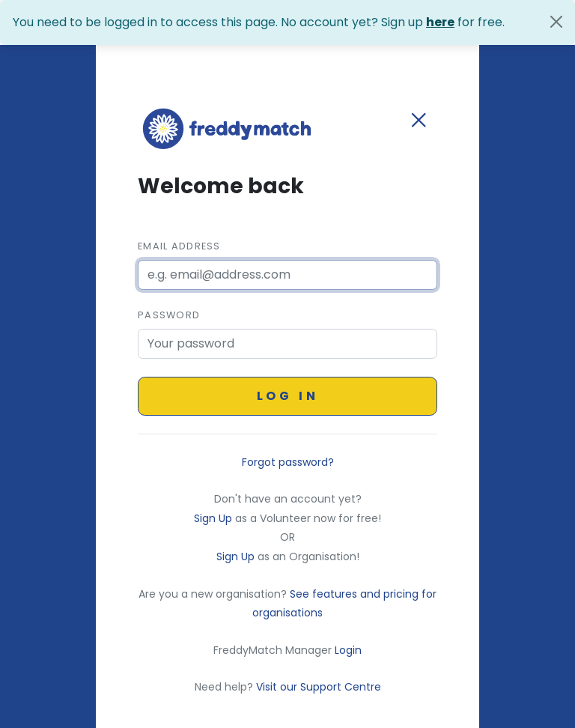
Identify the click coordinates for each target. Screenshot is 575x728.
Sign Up (215, 518)
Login (348, 650)
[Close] (556, 22)
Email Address (179, 246)
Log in (288, 396)
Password (169, 315)
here (440, 22)
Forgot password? (288, 462)
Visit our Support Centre (319, 687)
